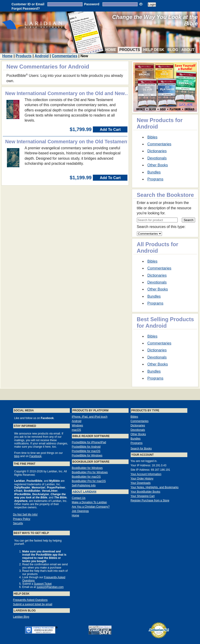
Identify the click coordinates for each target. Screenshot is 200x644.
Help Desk (154, 50)
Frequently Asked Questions (30, 600)
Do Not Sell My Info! (25, 515)
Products (130, 50)
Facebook (36, 456)
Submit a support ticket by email (33, 604)
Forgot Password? (26, 9)
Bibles (153, 137)
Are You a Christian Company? (91, 507)
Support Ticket (43, 584)
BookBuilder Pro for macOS (89, 481)
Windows (78, 425)
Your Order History (142, 479)
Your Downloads (141, 483)
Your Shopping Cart (143, 496)
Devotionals (157, 158)
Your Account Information (146, 474)
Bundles (154, 172)
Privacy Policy (22, 519)
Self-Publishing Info (84, 485)
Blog (173, 50)
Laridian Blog (21, 617)
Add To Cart (110, 130)
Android (42, 56)
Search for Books (141, 449)
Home (111, 50)
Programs (155, 179)
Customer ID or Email (28, 4)
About (188, 50)
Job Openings (80, 511)
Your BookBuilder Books (146, 492)
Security (18, 523)
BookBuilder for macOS (86, 477)
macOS (76, 430)
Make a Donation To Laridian (90, 502)
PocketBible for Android (86, 447)
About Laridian (84, 492)
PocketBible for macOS (86, 451)
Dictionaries (157, 151)
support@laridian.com (50, 587)
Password (92, 4)
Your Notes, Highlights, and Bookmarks (155, 487)
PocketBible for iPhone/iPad (89, 442)
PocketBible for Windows (87, 455)
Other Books (158, 165)
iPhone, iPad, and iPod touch (90, 417)
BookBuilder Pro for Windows (90, 472)
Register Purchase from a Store (150, 500)
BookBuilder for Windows (87, 468)
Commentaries (65, 56)
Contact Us (79, 498)
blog (17, 456)
